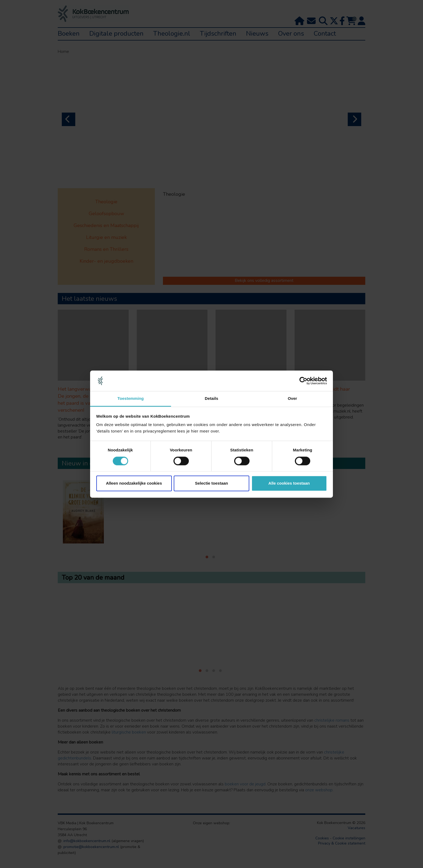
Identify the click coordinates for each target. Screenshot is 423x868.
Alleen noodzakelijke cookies (134, 483)
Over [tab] (293, 399)
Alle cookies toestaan (289, 483)
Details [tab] (211, 399)
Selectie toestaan (212, 483)
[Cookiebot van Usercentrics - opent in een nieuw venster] (303, 381)
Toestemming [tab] (131, 399)
